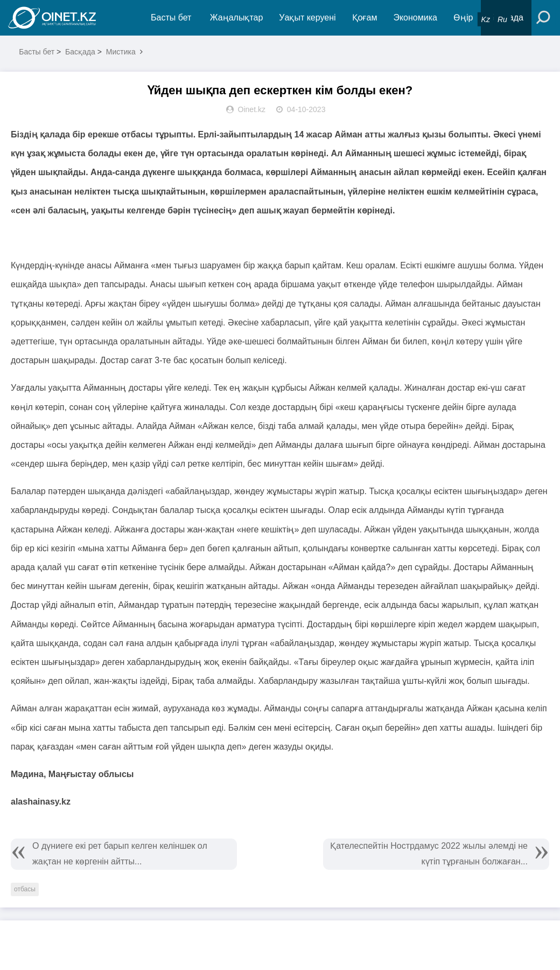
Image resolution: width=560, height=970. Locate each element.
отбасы (25, 889)
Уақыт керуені (307, 18)
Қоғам (365, 18)
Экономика (415, 18)
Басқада (80, 52)
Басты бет (171, 18)
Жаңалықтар (237, 18)
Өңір (463, 18)
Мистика (121, 52)
